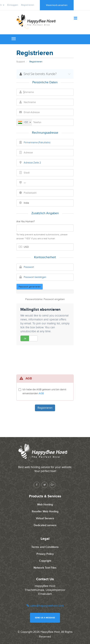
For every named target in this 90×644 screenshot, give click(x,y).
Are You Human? (26, 222)
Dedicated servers (45, 525)
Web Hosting (45, 505)
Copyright (45, 561)
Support (21, 62)
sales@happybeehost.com (45, 606)
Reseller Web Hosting (45, 511)
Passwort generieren (30, 287)
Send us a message (45, 618)
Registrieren (28, 5)
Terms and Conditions (45, 547)
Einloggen (13, 5)
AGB (41, 393)
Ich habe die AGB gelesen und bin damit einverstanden (44, 391)
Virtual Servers (45, 518)
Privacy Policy (45, 554)
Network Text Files (45, 568)
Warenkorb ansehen (57, 5)
